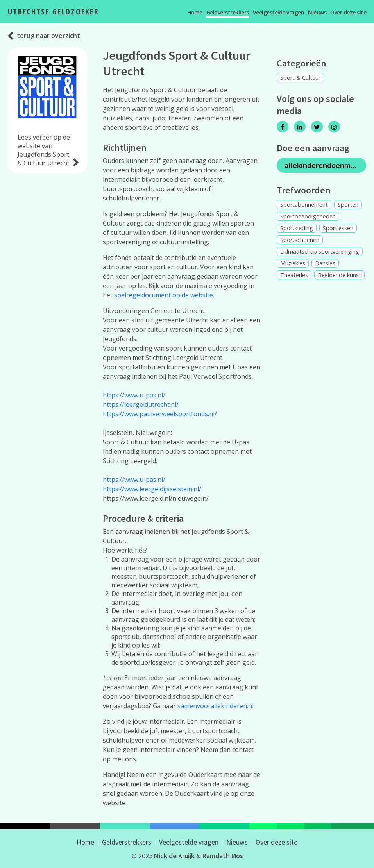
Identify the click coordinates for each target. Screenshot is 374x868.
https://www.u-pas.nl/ (134, 395)
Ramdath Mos (223, 856)
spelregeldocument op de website (164, 295)
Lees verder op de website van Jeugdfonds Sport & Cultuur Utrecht (44, 150)
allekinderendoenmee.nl (325, 165)
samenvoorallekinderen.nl (216, 706)
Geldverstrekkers (228, 12)
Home (195, 12)
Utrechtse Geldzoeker (53, 12)
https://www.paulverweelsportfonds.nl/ (160, 414)
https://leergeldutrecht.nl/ (141, 404)
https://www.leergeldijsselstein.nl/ (152, 489)
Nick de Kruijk (174, 856)
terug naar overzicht (48, 36)
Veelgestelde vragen (279, 12)
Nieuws (317, 12)
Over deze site (348, 12)
